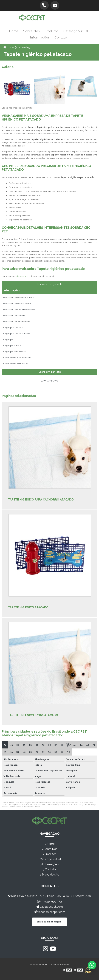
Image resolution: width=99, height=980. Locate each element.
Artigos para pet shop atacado (17, 334)
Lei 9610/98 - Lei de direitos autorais (25, 806)
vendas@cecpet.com (49, 912)
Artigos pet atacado (12, 346)
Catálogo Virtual (76, 31)
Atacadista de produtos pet (16, 364)
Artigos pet (8, 340)
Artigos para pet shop (13, 328)
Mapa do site (50, 875)
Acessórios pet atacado (14, 316)
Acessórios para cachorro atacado (19, 298)
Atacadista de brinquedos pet (17, 358)
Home (14, 31)
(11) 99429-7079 (49, 381)
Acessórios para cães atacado (17, 304)
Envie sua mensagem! (49, 922)
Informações (40, 37)
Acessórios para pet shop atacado (19, 310)
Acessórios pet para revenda (16, 322)
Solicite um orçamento (49, 284)
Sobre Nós (32, 31)
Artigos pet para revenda (15, 352)
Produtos (52, 31)
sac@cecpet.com (49, 907)
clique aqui (21, 276)
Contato (61, 37)
